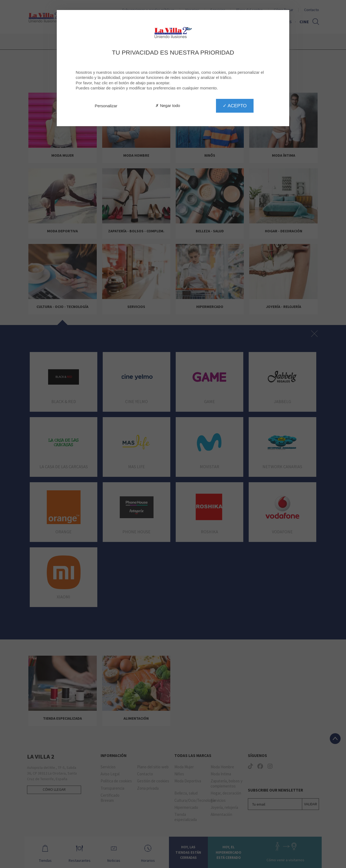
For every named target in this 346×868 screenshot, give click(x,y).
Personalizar (106, 106)
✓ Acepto (235, 106)
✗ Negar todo (168, 105)
